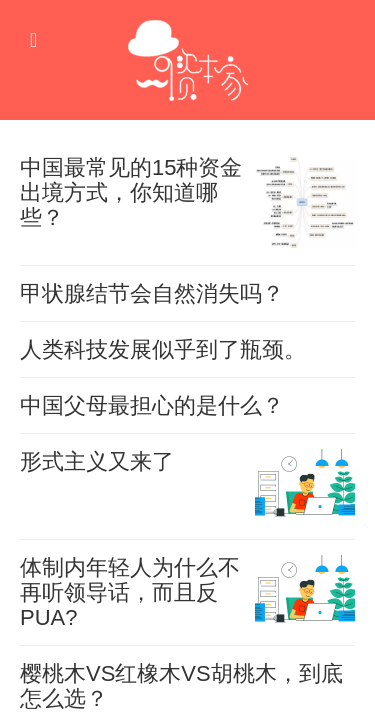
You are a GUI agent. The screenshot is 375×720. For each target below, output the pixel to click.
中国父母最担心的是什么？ (152, 405)
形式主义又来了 (97, 461)
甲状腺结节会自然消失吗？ (152, 293)
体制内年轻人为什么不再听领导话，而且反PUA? (130, 592)
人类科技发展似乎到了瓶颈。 (163, 349)
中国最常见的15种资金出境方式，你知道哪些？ (131, 192)
